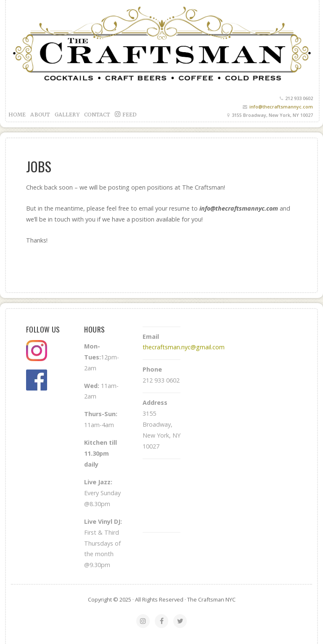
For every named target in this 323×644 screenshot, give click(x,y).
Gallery (67, 115)
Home (17, 115)
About (40, 115)
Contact (97, 115)
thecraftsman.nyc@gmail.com (184, 347)
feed (126, 114)
